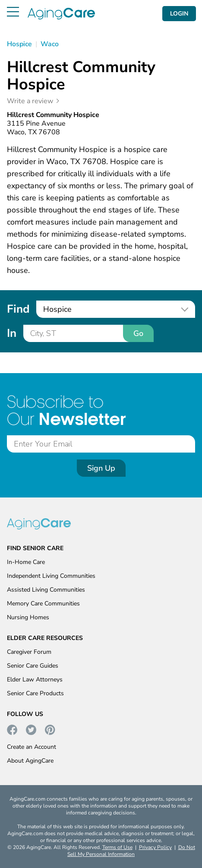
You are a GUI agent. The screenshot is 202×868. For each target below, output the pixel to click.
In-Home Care (26, 562)
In (12, 333)
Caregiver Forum (29, 652)
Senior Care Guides (33, 666)
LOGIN (179, 14)
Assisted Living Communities (46, 590)
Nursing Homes (28, 617)
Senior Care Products (35, 693)
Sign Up (101, 468)
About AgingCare (30, 761)
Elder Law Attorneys (35, 680)
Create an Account (32, 747)
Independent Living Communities (51, 576)
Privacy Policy (155, 847)
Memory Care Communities (43, 603)
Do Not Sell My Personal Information (131, 851)
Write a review (30, 101)
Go (138, 333)
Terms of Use (117, 847)
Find (18, 309)
